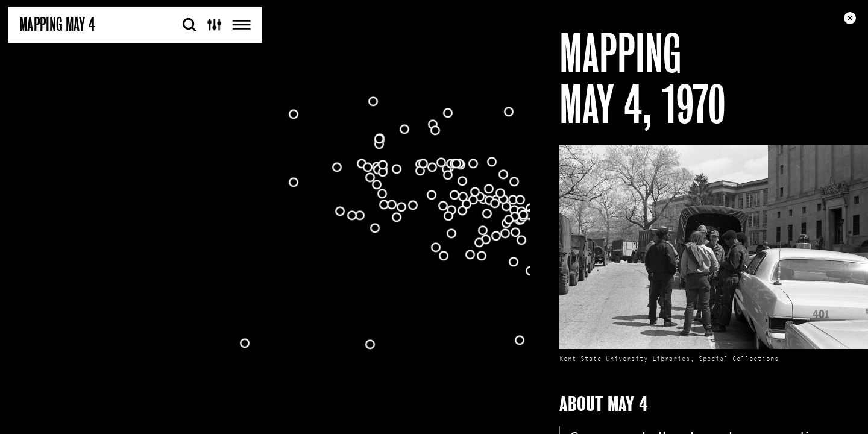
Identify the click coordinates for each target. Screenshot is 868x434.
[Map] (434, 217)
